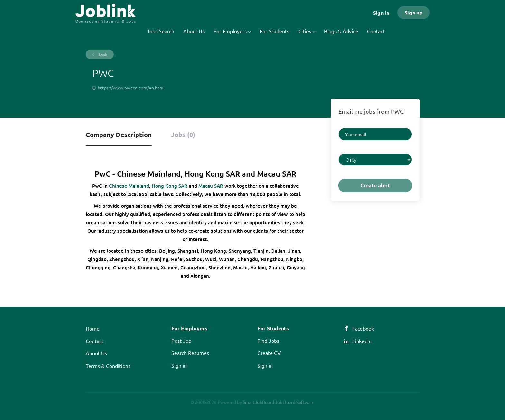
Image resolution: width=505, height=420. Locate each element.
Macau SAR (211, 186)
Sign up (414, 12)
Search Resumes (190, 353)
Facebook (363, 328)
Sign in (381, 13)
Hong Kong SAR (170, 186)
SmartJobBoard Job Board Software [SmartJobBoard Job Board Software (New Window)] (279, 402)
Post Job (181, 341)
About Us (96, 353)
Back (102, 54)
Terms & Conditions (108, 366)
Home (93, 328)
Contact (95, 341)
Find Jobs (268, 341)
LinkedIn (362, 341)
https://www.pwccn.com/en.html (131, 88)
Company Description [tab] (119, 135)
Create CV (269, 353)
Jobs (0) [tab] (183, 135)
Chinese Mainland (129, 186)
